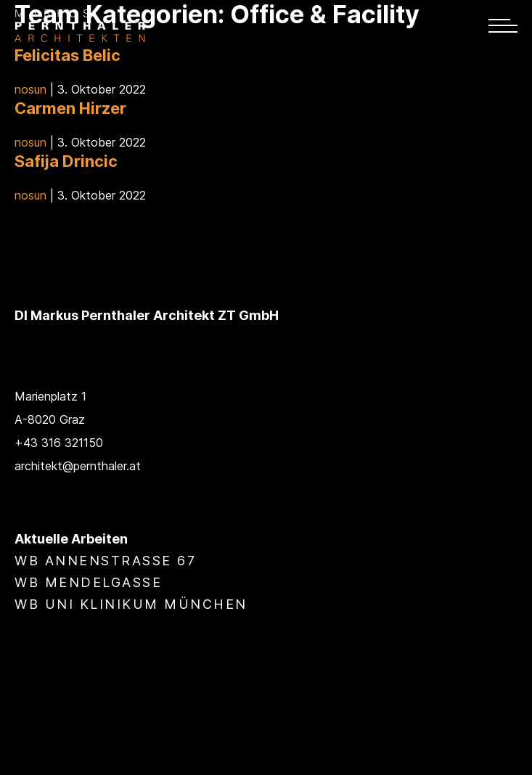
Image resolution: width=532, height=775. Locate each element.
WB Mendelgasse (88, 582)
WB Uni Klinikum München (131, 604)
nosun (30, 89)
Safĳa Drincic (66, 161)
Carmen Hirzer (70, 108)
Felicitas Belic (67, 55)
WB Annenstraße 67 (105, 561)
